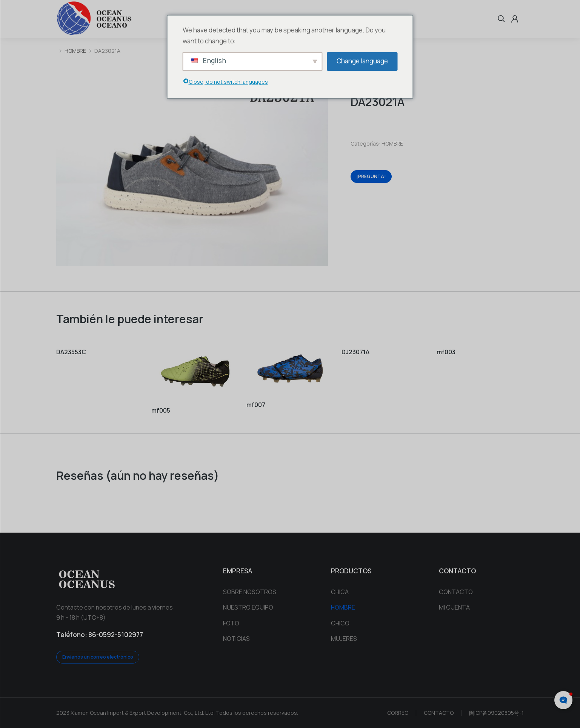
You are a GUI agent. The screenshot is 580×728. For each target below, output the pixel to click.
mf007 (256, 405)
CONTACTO (439, 713)
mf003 (446, 352)
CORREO (398, 713)
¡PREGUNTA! (371, 176)
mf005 (161, 410)
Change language (362, 61)
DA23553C (71, 352)
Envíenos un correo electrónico (98, 657)
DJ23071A (355, 352)
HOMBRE (392, 144)
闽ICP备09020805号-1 (496, 713)
